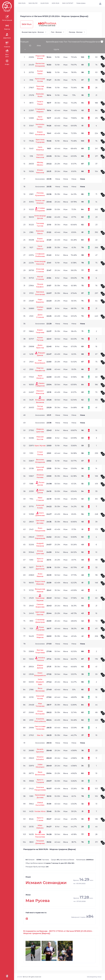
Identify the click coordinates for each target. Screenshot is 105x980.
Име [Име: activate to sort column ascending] (39, 46)
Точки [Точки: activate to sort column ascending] (83, 42)
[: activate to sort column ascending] (103, 46)
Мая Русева (38, 901)
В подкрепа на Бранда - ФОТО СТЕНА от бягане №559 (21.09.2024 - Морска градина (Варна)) (58, 932)
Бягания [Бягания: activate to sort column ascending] (96, 42)
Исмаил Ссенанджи (46, 883)
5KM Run (27, 24)
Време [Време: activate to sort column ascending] (49, 42)
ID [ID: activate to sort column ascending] (30, 46)
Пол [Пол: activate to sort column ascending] (65, 42)
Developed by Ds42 (94, 977)
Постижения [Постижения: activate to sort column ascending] (74, 42)
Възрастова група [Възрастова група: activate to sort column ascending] (58, 46)
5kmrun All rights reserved (32, 977)
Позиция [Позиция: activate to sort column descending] (24, 42)
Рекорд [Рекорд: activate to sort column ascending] (89, 42)
